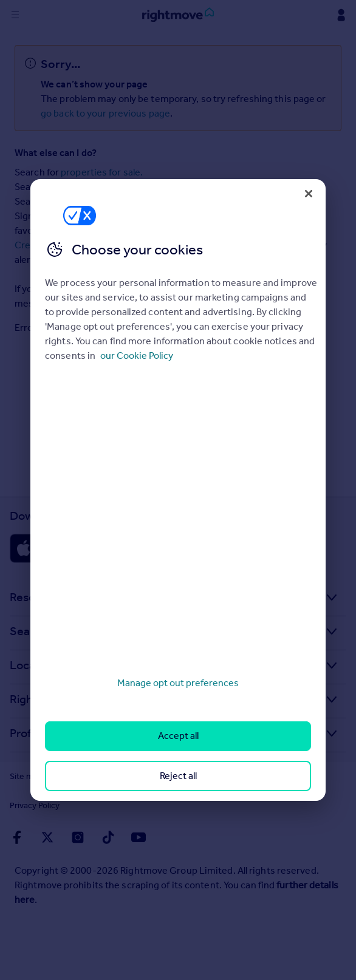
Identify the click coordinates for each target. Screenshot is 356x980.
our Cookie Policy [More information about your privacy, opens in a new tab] (137, 356)
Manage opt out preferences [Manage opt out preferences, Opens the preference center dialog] (178, 683)
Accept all (178, 736)
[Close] (309, 194)
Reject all (178, 776)
